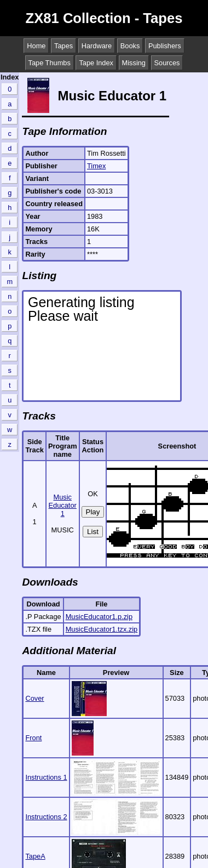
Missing (134, 63)
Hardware (97, 46)
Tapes (63, 46)
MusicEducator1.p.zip (99, 617)
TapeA (35, 856)
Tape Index (96, 63)
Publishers (165, 46)
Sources (167, 63)
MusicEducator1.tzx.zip (102, 629)
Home (36, 46)
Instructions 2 (46, 817)
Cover (34, 698)
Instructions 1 (46, 777)
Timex (96, 166)
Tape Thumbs (50, 63)
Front (33, 738)
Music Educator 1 (63, 505)
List (93, 532)
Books (130, 46)
